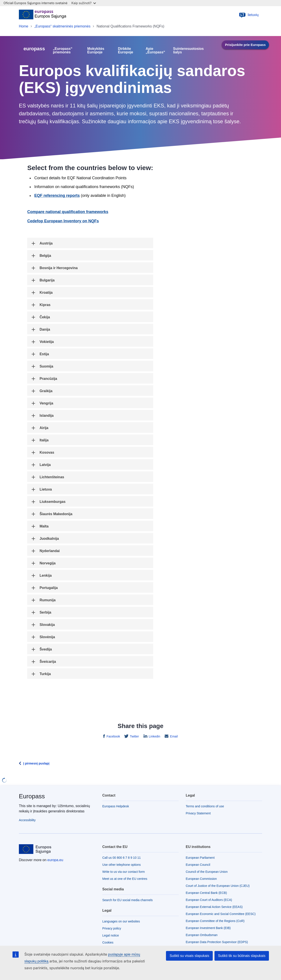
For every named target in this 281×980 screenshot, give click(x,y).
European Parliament (200, 858)
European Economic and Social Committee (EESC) (221, 914)
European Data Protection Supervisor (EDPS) (217, 942)
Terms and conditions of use (205, 806)
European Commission (201, 879)
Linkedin (154, 736)
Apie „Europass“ (155, 51)
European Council (198, 865)
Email (174, 736)
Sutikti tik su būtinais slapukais (242, 956)
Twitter (134, 736)
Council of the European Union (207, 872)
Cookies (108, 942)
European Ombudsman (202, 935)
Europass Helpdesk (116, 806)
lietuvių (249, 15)
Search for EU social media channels (128, 900)
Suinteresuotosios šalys (188, 51)
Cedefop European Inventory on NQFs (63, 221)
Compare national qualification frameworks (68, 212)
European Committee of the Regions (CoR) (215, 921)
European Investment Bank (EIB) (208, 928)
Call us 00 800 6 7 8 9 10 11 (122, 858)
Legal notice (111, 935)
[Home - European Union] (42, 15)
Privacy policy (112, 928)
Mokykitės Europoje (96, 51)
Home (24, 26)
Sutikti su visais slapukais (189, 956)
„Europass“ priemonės (63, 51)
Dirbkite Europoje (125, 51)
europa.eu (55, 860)
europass (34, 49)
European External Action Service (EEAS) (214, 907)
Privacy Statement (198, 813)
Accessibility (27, 820)
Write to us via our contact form (123, 872)
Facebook (113, 736)
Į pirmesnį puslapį (36, 763)
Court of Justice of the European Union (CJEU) (218, 886)
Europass (32, 796)
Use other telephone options (122, 865)
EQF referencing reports (57, 196)
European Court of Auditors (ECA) (209, 900)
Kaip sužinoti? (84, 3)
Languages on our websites (121, 921)
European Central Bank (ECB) (206, 893)
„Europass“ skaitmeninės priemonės (62, 26)
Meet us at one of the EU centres (125, 879)
